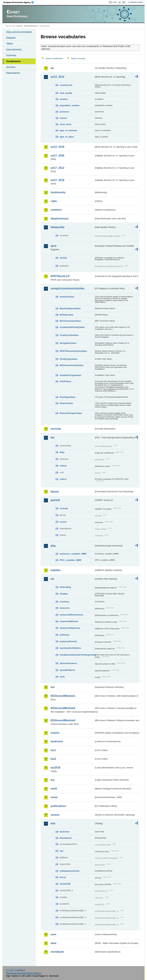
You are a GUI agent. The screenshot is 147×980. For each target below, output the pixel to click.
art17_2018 (57, 180)
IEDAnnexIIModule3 (63, 708)
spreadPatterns (67, 670)
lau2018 (55, 768)
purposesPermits (68, 641)
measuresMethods (69, 621)
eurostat (56, 429)
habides (55, 570)
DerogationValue (68, 343)
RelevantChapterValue (71, 413)
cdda (54, 201)
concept (64, 508)
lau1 (53, 750)
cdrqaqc (64, 594)
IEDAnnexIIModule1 (63, 696)
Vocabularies (13, 61)
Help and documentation (19, 32)
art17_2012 (57, 168)
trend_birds (65, 124)
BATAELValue (66, 315)
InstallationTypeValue (70, 375)
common (56, 210)
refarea (63, 466)
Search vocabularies (54, 58)
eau (61, 851)
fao (53, 437)
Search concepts (78, 58)
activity (63, 258)
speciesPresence (68, 663)
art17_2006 (57, 156)
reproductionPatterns (70, 648)
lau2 (53, 759)
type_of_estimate (68, 130)
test (53, 823)
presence (64, 112)
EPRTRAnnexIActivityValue (73, 351)
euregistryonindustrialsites (67, 288)
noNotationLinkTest (69, 871)
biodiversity (58, 192)
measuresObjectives (70, 628)
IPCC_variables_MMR (70, 560)
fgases (55, 491)
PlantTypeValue (67, 397)
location (64, 99)
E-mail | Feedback (16, 970)
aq (52, 68)
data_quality (66, 93)
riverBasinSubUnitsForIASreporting (77, 655)
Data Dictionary (31, 26)
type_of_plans (67, 137)
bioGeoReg (65, 587)
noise (54, 797)
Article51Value (67, 297)
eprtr (54, 246)
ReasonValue (66, 403)
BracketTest (66, 838)
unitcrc (63, 479)
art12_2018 (57, 147)
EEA (20, 2)
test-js (63, 877)
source (63, 522)
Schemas (11, 55)
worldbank (57, 952)
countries (64, 602)
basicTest (64, 832)
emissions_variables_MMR (73, 554)
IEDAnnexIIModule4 (63, 720)
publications (58, 806)
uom (53, 934)
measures (65, 608)
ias (52, 579)
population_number (69, 105)
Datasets (11, 38)
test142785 (65, 884)
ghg (53, 546)
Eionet (19, 26)
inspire (55, 733)
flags (62, 452)
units (62, 677)
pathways (64, 635)
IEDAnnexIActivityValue (72, 365)
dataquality (57, 227)
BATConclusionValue (70, 321)
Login (114, 2)
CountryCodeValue (69, 335)
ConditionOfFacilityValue (72, 327)
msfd (54, 789)
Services (11, 67)
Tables (10, 44)
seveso (55, 815)
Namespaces (13, 73)
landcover (57, 741)
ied (52, 687)
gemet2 (55, 500)
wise (53, 943)
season (63, 118)
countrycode (66, 85)
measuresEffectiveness (71, 615)
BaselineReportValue (70, 308)
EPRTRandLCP (60, 276)
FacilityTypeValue (68, 359)
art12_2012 (57, 77)
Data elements (14, 50)
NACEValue (65, 381)
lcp (52, 780)
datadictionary (60, 219)
